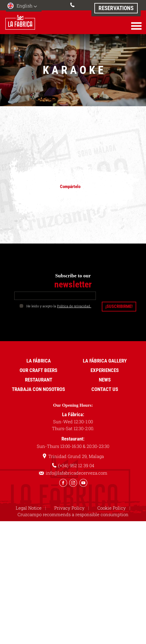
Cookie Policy (112, 507)
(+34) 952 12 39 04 (73, 4)
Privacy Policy (69, 507)
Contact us (105, 389)
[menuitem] (24, 6)
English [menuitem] (24, 6)
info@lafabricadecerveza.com (77, 473)
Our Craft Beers (38, 370)
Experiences (105, 370)
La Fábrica (39, 360)
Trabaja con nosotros (38, 389)
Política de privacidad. (74, 306)
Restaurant (39, 379)
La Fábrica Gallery (105, 360)
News (105, 379)
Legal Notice (29, 507)
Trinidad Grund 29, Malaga (76, 456)
